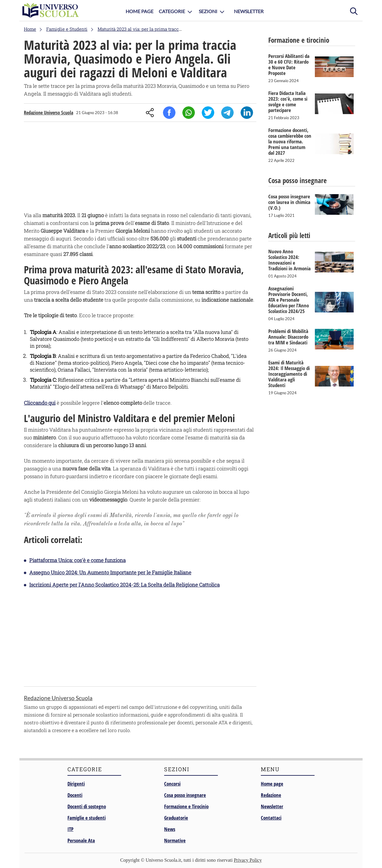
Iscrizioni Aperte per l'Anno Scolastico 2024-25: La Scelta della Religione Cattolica (124, 585)
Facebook (169, 113)
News (170, 829)
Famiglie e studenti (87, 818)
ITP (70, 829)
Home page (272, 784)
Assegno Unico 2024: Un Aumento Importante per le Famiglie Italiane (110, 572)
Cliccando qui (40, 403)
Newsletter (249, 11)
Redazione (271, 795)
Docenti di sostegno (87, 806)
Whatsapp (189, 113)
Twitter (208, 113)
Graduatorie (176, 818)
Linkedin (247, 113)
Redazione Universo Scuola (48, 113)
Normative (175, 840)
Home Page (140, 11)
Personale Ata (81, 840)
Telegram (227, 113)
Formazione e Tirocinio (186, 806)
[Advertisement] (140, 168)
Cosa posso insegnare (185, 795)
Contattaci (271, 818)
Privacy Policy (248, 860)
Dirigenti (76, 784)
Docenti (75, 795)
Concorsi (172, 784)
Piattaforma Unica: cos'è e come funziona (77, 560)
